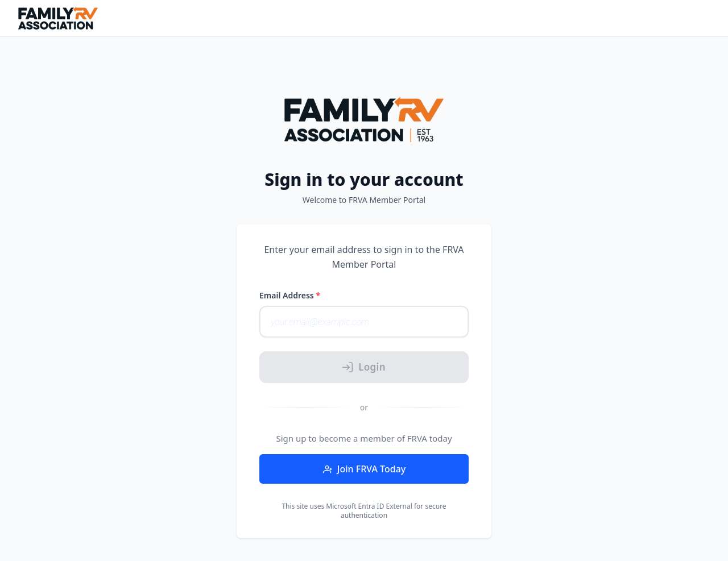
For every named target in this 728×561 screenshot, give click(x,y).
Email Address (290, 295)
